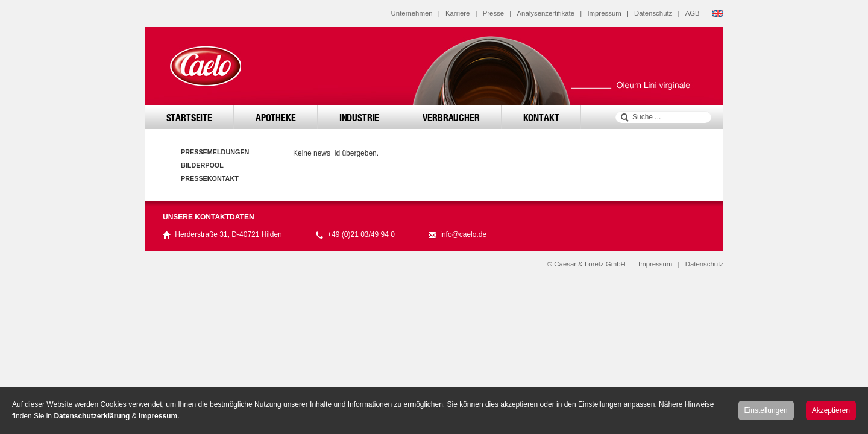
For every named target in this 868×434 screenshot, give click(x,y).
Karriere (458, 13)
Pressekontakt (210, 178)
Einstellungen (766, 410)
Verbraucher (451, 117)
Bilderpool (202, 165)
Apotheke (276, 117)
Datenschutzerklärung (92, 416)
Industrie (360, 117)
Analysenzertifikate (546, 13)
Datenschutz (653, 13)
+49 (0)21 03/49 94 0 (361, 234)
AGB (693, 13)
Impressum (604, 13)
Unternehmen (412, 13)
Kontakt (541, 117)
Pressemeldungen (215, 152)
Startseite (189, 117)
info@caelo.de (463, 234)
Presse (493, 13)
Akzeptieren (831, 410)
